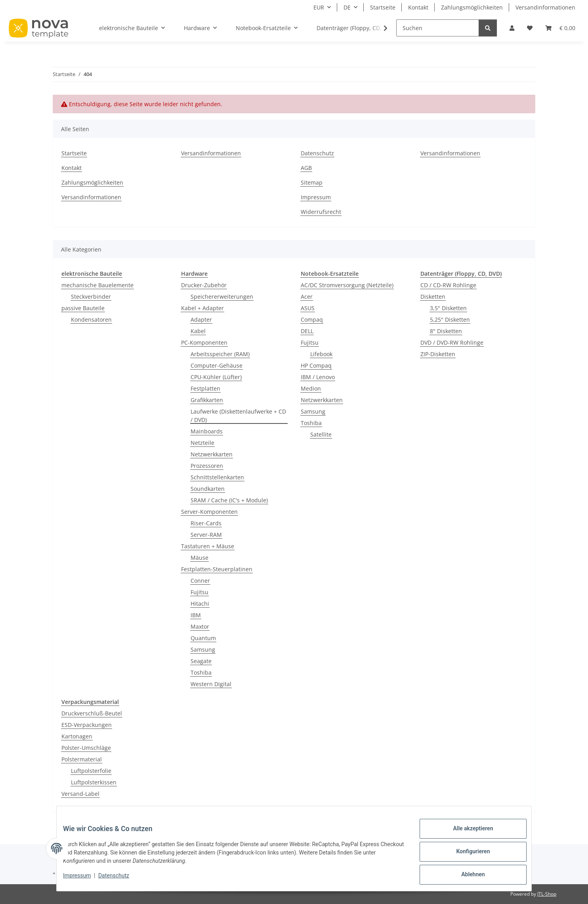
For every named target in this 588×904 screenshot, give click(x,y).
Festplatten (205, 388)
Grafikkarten (207, 400)
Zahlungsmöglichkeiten (472, 7)
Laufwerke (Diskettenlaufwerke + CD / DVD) (238, 416)
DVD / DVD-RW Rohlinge (452, 342)
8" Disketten (446, 331)
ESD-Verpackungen (87, 725)
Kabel (198, 331)
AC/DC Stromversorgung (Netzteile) (347, 285)
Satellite (321, 434)
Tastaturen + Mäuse (208, 546)
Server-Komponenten (209, 512)
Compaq (312, 319)
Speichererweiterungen (222, 297)
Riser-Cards (206, 523)
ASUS (308, 308)
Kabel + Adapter (202, 308)
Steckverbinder (91, 297)
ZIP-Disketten (438, 354)
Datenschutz (120, 879)
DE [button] (347, 7)
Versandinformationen (545, 7)
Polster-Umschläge (86, 748)
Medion (311, 388)
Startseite (383, 7)
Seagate (201, 661)
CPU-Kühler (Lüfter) (216, 377)
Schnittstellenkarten (217, 477)
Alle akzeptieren (467, 835)
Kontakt (418, 7)
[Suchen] (438, 28)
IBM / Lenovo (318, 377)
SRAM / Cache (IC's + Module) (229, 500)
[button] (512, 28)
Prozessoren (207, 466)
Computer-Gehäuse (217, 365)
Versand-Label (80, 794)
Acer (307, 297)
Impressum (83, 879)
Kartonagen (77, 736)
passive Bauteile (83, 308)
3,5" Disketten (448, 308)
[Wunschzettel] (530, 28)
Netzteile (202, 443)
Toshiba (201, 672)
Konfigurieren (467, 855)
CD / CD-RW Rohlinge (448, 285)
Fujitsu (199, 592)
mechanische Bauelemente (97, 285)
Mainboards (207, 431)
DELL (307, 331)
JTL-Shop (547, 894)
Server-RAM (206, 535)
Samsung (203, 649)
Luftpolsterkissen (94, 782)
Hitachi (200, 604)
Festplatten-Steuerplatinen (217, 569)
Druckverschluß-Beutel (92, 713)
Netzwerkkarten (212, 454)
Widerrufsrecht (321, 212)
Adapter (201, 319)
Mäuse (199, 558)
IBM (196, 615)
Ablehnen (467, 876)
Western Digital (211, 684)
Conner (200, 581)
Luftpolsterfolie (91, 771)
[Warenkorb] (560, 28)
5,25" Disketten (450, 319)
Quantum (203, 638)
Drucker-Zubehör (204, 285)
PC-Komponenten (204, 342)
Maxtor (200, 627)
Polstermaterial (82, 759)
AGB (306, 168)
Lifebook (321, 354)
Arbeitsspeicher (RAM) (220, 354)
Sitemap (312, 182)
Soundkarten (208, 489)
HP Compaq (316, 365)
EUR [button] (319, 7)
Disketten (433, 297)
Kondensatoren (91, 319)
